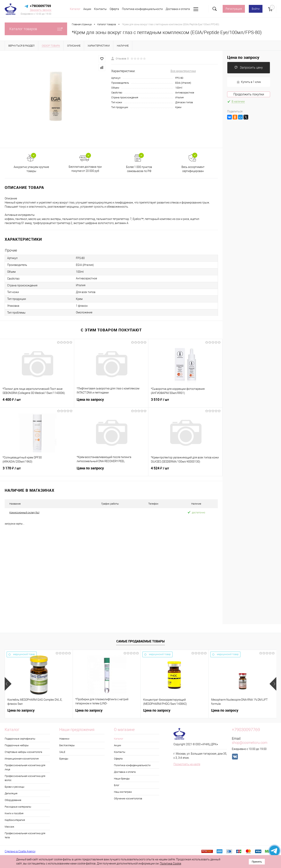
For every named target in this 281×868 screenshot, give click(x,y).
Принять (257, 862)
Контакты (100, 9)
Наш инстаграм (123, 792)
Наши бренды (122, 779)
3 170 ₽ (37, 471)
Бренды (64, 759)
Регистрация (234, 9)
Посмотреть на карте (187, 764)
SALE (62, 752)
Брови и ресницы (15, 787)
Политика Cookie (170, 864)
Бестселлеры (67, 745)
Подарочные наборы (17, 745)
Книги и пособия (14, 813)
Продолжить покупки (249, 94)
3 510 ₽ (185, 402)
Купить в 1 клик (249, 82)
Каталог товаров (36, 29)
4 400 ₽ (37, 402)
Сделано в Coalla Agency (20, 851)
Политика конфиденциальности (142, 9)
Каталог (75, 9)
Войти (256, 9)
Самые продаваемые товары (140, 641)
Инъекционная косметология (22, 759)
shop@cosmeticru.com (250, 743)
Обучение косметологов (128, 799)
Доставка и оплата (178, 9)
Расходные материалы (18, 807)
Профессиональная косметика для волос (25, 778)
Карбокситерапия (15, 820)
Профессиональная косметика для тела (25, 835)
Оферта (114, 9)
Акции (87, 9)
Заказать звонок (41, 10)
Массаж (9, 827)
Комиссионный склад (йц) (24, 512)
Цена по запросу (111, 402)
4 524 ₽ (185, 471)
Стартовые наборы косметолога (23, 752)
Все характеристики (183, 71)
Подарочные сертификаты (20, 739)
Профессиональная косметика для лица (25, 767)
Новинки (64, 739)
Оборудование (13, 800)
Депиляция (11, 793)
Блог (117, 785)
